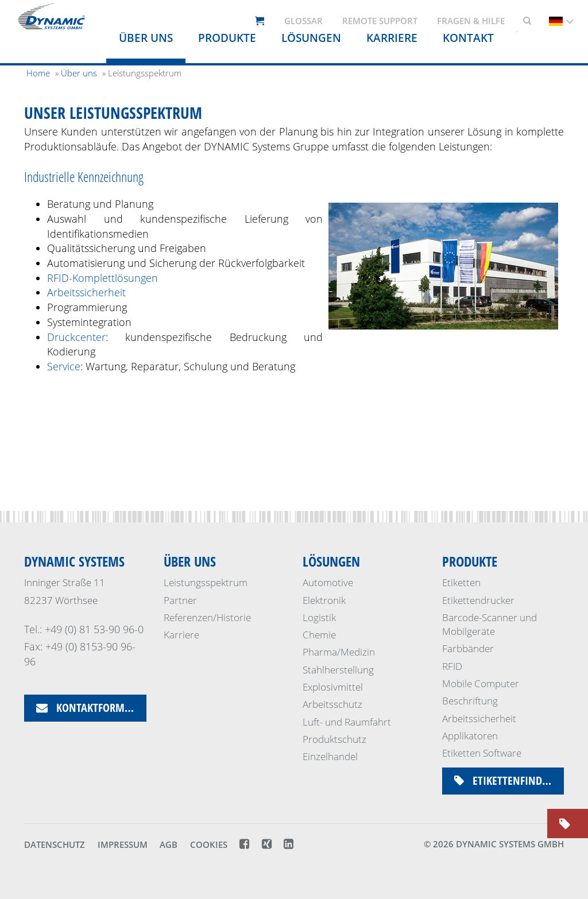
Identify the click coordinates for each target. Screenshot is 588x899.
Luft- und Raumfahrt (347, 722)
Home (38, 73)
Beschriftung (470, 701)
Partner (180, 600)
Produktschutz (334, 739)
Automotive (328, 582)
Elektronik (324, 600)
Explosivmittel (333, 687)
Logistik (319, 617)
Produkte (227, 38)
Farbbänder (468, 648)
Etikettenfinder (504, 780)
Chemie (319, 635)
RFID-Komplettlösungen (102, 278)
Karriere (181, 635)
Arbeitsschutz (332, 704)
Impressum (123, 844)
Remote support (380, 21)
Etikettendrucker (478, 600)
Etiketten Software (482, 753)
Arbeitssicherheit (86, 292)
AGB (169, 844)
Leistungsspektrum (206, 582)
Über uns (146, 38)
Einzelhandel (330, 756)
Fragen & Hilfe (471, 21)
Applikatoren (470, 736)
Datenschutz (55, 844)
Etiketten (461, 582)
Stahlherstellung (338, 670)
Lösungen (331, 561)
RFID (452, 666)
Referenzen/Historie (207, 617)
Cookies (209, 844)
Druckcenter (76, 337)
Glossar (303, 21)
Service (64, 366)
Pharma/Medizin (339, 652)
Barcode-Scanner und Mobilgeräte (490, 624)
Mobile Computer (481, 683)
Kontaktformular (91, 708)
